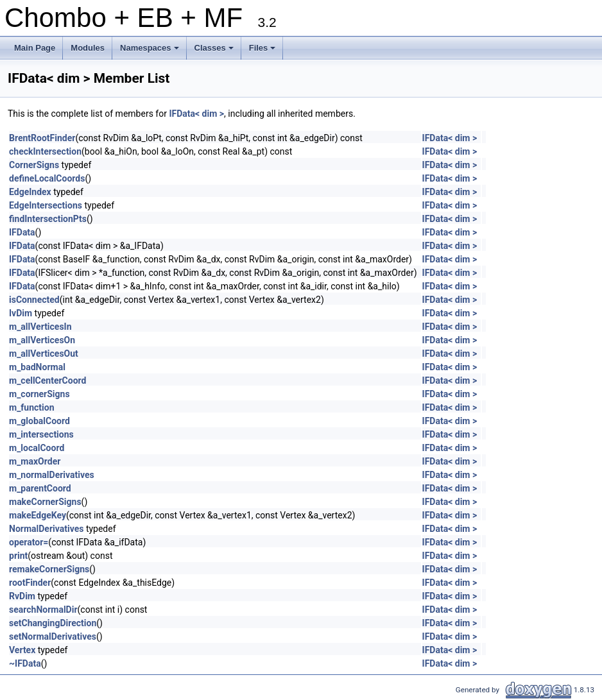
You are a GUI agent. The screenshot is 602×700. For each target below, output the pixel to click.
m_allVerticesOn (42, 340)
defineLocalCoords (47, 178)
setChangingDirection (53, 623)
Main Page (35, 48)
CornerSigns (34, 165)
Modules (88, 48)
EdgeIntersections (46, 205)
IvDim (21, 313)
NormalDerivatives (46, 529)
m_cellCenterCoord (47, 380)
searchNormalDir (43, 610)
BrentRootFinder (42, 138)
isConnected (34, 300)
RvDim (22, 596)
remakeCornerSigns (49, 569)
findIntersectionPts (48, 219)
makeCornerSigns (45, 502)
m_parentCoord (40, 488)
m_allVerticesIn (40, 327)
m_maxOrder (35, 461)
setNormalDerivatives (53, 636)
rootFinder (30, 583)
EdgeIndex (30, 192)
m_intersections (41, 434)
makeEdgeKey (38, 515)
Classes (215, 51)
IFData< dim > (196, 114)
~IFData (25, 663)
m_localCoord (37, 448)
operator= (29, 542)
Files (263, 51)
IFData (22, 232)
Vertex (22, 650)
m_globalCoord (39, 421)
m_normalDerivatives (52, 475)
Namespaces (150, 51)
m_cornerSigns (39, 394)
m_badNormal (37, 367)
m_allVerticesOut (44, 354)
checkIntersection (45, 151)
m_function (32, 407)
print (18, 556)
